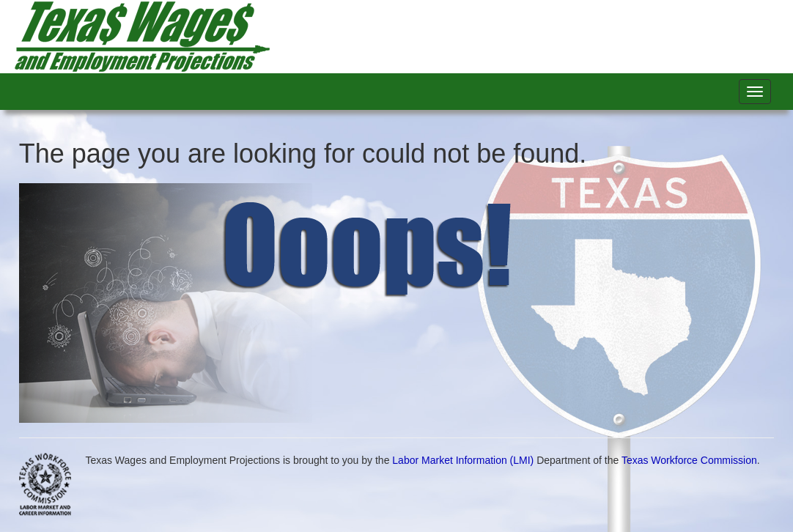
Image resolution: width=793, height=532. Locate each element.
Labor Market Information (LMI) (463, 460)
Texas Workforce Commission (689, 460)
